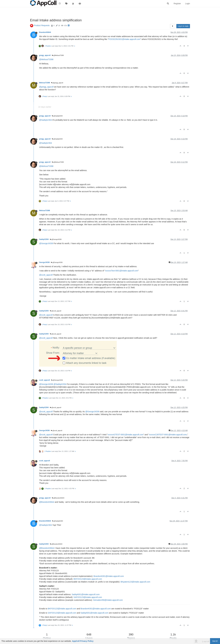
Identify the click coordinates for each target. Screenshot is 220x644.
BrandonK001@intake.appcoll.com (109, 576)
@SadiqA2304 (57, 116)
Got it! (215, 641)
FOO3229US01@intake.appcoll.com (124, 39)
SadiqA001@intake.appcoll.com (86, 594)
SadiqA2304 (44, 239)
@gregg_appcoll (57, 83)
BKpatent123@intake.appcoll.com (135, 582)
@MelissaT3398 (58, 55)
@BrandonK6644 (58, 498)
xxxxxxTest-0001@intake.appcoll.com (122, 271)
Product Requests (42, 25)
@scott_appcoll (46, 275)
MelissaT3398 (45, 83)
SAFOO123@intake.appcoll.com (88, 597)
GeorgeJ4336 (44, 262)
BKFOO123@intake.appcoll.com (88, 579)
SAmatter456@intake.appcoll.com (108, 600)
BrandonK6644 (45, 32)
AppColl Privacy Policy (83, 641)
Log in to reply (183, 26)
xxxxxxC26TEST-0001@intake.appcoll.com (168, 435)
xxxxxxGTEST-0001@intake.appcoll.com (125, 435)
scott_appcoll (45, 380)
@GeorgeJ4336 (56, 239)
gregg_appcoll (45, 55)
